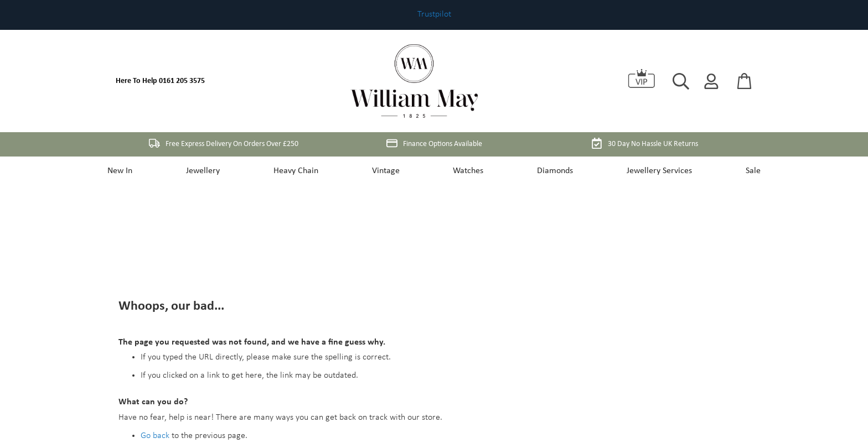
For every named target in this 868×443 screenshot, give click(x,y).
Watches (467, 171)
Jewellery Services (652, 171)
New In (131, 171)
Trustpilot (434, 14)
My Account (213, 371)
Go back (155, 322)
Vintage (387, 171)
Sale (742, 171)
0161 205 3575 (182, 81)
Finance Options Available (434, 143)
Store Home (162, 371)
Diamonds (551, 171)
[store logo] (414, 81)
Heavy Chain (300, 171)
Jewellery (211, 171)
